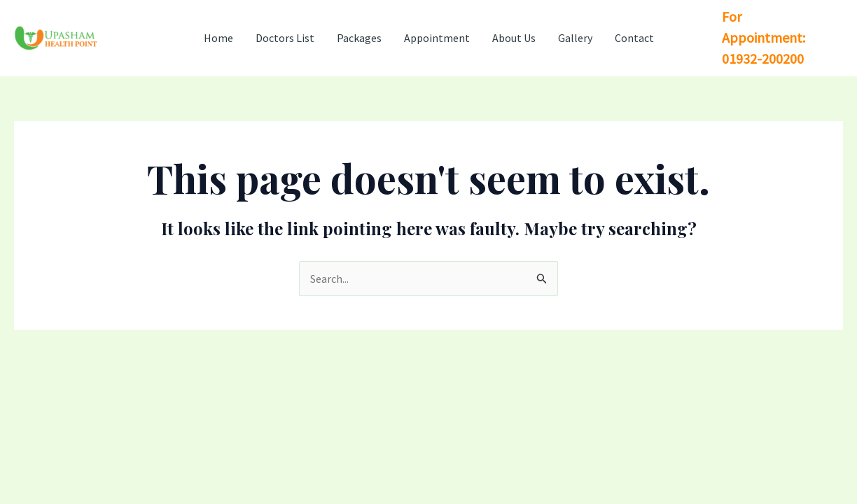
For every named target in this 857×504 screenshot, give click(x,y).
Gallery (575, 38)
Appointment (437, 38)
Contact (634, 38)
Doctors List (285, 38)
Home (218, 38)
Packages (359, 38)
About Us (514, 38)
